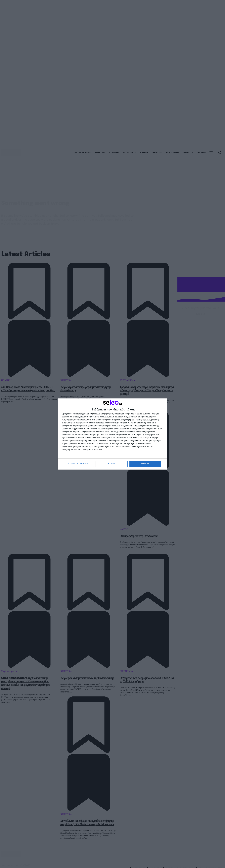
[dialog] (113, 434)
